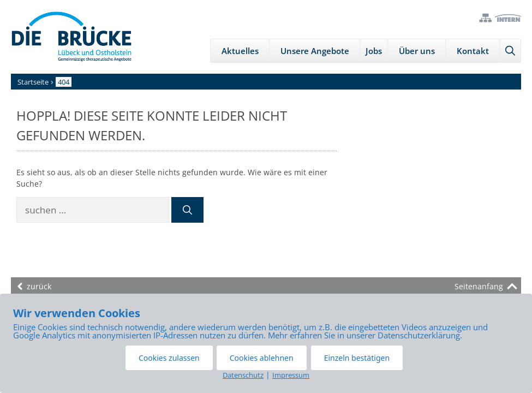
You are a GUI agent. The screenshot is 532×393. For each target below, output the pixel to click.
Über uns (417, 51)
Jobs (374, 51)
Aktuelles (240, 51)
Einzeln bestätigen (357, 358)
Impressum (291, 375)
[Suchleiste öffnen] (510, 51)
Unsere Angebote (315, 51)
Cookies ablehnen (262, 358)
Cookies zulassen (169, 358)
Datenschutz (243, 375)
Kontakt (473, 51)
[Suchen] (187, 210)
